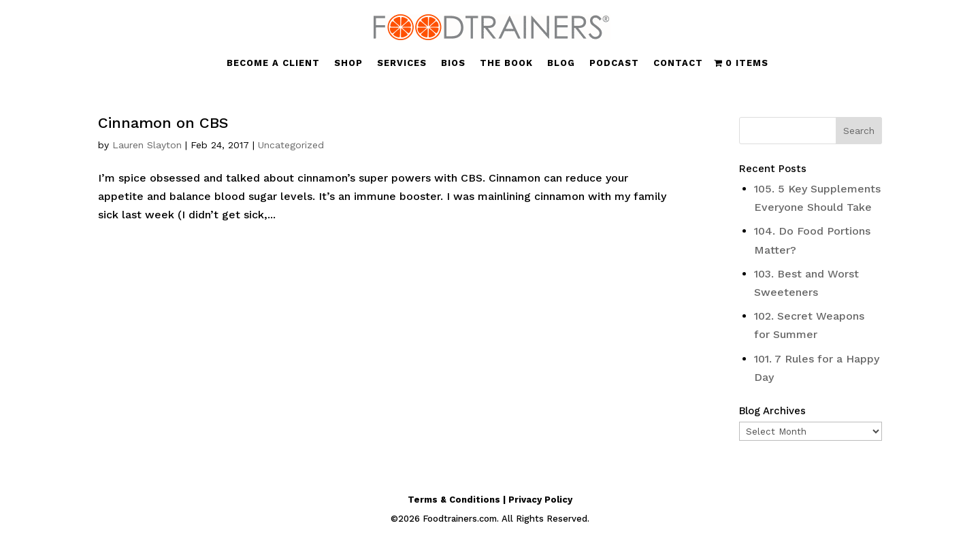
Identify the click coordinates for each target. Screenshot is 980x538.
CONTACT (678, 63)
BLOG (561, 63)
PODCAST (614, 63)
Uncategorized (291, 145)
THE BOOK (506, 63)
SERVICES (402, 63)
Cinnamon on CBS (163, 123)
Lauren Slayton (147, 145)
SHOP (348, 63)
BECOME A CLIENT (273, 63)
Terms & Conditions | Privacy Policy (490, 500)
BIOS (453, 63)
